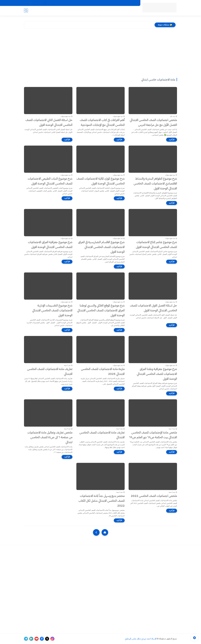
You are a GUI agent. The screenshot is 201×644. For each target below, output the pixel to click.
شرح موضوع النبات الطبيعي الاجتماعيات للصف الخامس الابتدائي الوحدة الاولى (50, 181)
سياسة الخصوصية (85, 3)
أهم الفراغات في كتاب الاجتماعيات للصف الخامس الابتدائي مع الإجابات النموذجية (102, 122)
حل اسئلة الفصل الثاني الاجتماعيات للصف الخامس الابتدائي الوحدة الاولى (49, 122)
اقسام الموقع (133, 3)
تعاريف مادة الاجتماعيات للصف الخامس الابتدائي (50, 371)
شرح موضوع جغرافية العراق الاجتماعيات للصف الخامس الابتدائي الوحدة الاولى (50, 245)
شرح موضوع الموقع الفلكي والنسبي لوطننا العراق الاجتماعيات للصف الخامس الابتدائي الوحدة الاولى (101, 310)
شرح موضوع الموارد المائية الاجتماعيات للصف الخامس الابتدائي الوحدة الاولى (101, 181)
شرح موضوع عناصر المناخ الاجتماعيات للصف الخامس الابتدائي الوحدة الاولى (156, 245)
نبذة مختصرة (81, 11)
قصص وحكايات (95, 11)
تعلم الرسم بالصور (112, 11)
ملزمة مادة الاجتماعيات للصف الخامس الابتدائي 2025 (103, 371)
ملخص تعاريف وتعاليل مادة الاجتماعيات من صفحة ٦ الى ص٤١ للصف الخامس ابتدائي (50, 437)
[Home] (105, 532)
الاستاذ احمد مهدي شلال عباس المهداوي (141, 639)
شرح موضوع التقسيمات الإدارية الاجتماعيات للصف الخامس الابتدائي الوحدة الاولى (52, 310)
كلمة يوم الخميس (66, 11)
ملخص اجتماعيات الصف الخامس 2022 (154, 496)
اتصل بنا (97, 3)
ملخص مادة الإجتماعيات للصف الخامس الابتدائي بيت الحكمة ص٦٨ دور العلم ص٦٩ (153, 435)
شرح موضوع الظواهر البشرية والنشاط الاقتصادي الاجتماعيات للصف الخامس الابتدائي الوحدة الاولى (155, 183)
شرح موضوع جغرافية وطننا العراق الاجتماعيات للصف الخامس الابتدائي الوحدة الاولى (157, 374)
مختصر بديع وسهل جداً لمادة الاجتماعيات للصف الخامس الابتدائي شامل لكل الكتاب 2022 (102, 501)
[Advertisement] (100, 54)
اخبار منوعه (133, 11)
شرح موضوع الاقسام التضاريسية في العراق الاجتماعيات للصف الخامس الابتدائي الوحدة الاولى (101, 247)
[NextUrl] (96, 532)
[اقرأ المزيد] (172, 140)
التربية (124, 11)
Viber (73, 3)
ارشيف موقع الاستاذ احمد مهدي (115, 3)
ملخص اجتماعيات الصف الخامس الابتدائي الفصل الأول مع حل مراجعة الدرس (153, 122)
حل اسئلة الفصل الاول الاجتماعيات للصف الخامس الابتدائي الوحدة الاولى (153, 308)
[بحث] (26, 11)
